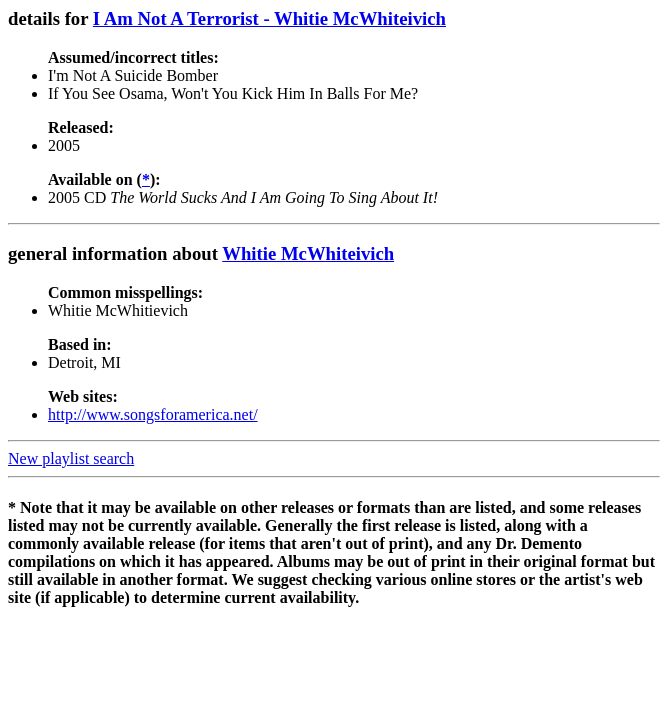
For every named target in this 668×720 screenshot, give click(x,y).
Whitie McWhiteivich (308, 253)
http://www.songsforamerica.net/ (153, 414)
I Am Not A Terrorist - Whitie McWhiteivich (269, 18)
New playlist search (71, 458)
